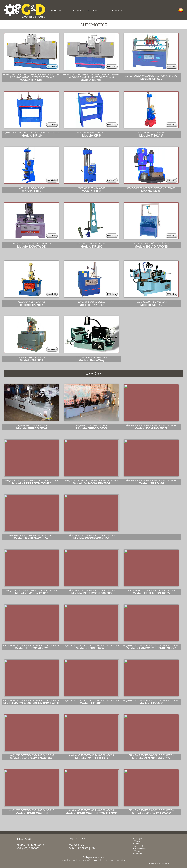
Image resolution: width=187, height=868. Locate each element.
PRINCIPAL (56, 10)
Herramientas (140, 849)
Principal (138, 838)
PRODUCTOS (78, 10)
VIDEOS (96, 10)
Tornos (137, 841)
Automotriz (139, 846)
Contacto (138, 854)
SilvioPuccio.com (164, 863)
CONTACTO (118, 10)
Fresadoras (139, 843)
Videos (137, 851)
